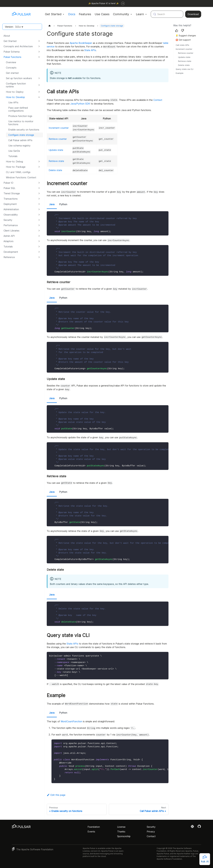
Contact (151, 836)
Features (85, 14)
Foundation (94, 827)
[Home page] (50, 26)
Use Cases (102, 14)
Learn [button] (140, 14)
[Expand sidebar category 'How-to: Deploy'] (39, 92)
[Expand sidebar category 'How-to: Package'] (39, 167)
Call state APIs (182, 45)
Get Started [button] (53, 14)
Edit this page (56, 795)
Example (180, 73)
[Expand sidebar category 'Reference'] (39, 257)
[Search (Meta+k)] (167, 14)
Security (151, 827)
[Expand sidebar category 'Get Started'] (39, 41)
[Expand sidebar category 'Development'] (39, 252)
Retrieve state (56, 161)
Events (91, 832)
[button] (22, 46)
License (121, 827)
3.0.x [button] (18, 27)
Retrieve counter (58, 139)
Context (158, 100)
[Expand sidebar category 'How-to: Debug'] (39, 161)
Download (193, 14)
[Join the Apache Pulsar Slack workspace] (193, 827)
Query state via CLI (185, 69)
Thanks (121, 832)
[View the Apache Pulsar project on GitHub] (199, 827)
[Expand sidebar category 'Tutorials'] (39, 247)
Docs (72, 14)
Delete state (55, 170)
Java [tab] (52, 204)
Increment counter (59, 128)
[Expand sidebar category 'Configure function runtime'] (39, 85)
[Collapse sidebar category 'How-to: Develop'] (39, 97)
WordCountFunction (71, 721)
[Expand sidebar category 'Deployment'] (39, 204)
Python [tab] (63, 204)
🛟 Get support (183, 40)
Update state (56, 150)
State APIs (90, 50)
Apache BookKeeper (81, 43)
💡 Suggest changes (186, 36)
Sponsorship (124, 836)
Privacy (151, 832)
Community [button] (121, 14)
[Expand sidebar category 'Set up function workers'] (39, 78)
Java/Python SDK (80, 104)
